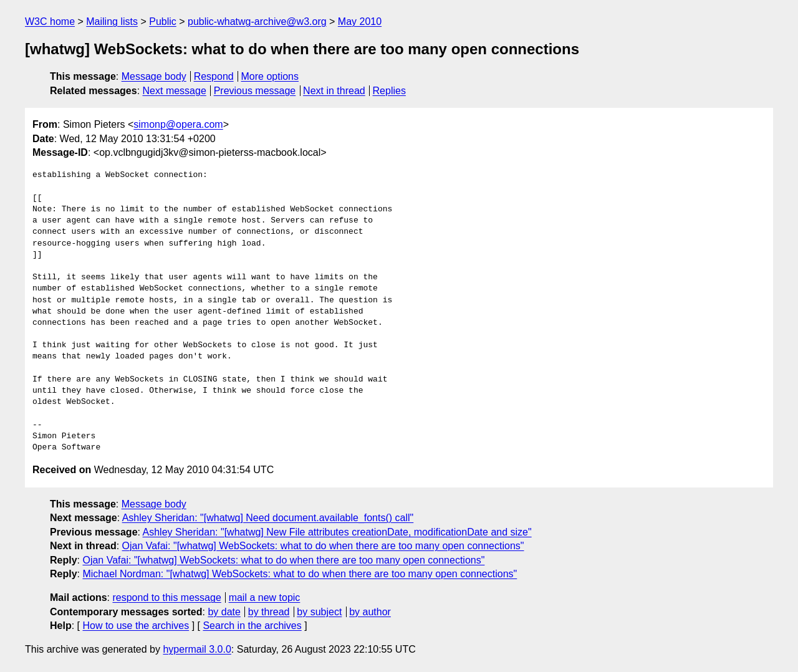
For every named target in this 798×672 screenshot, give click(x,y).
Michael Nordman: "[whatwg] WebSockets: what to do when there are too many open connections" (300, 574)
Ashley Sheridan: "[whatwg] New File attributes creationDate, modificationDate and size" (337, 532)
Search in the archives (252, 626)
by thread (269, 612)
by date (224, 612)
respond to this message (166, 598)
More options (270, 76)
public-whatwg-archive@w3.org (257, 22)
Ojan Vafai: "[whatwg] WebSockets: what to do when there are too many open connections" (323, 546)
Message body (154, 76)
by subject (319, 612)
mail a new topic (265, 598)
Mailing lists (112, 22)
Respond (214, 76)
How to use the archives (136, 626)
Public (163, 22)
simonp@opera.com (178, 124)
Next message (175, 91)
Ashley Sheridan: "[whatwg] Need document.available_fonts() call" (268, 518)
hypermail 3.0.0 (197, 649)
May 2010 (360, 22)
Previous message (255, 91)
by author (370, 612)
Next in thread (334, 91)
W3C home (50, 22)
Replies (389, 91)
